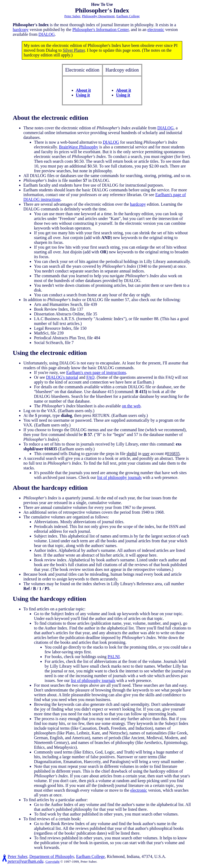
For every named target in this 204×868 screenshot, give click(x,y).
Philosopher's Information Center (100, 30)
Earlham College (128, 16)
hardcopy (21, 30)
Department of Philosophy (52, 856)
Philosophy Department (98, 16)
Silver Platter (74, 50)
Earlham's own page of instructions (96, 373)
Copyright (52, 862)
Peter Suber (72, 16)
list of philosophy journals (120, 477)
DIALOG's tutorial (62, 377)
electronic (156, 30)
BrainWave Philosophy (79, 147)
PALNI (114, 657)
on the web (131, 406)
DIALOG (47, 34)
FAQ (90, 377)
